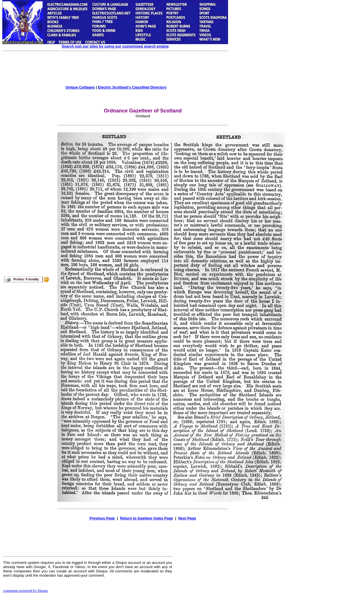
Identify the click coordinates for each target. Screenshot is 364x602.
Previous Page (102, 518)
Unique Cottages (80, 87)
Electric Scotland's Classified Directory (132, 87)
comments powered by (25, 590)
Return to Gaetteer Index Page (146, 518)
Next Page (187, 518)
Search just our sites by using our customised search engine (115, 46)
